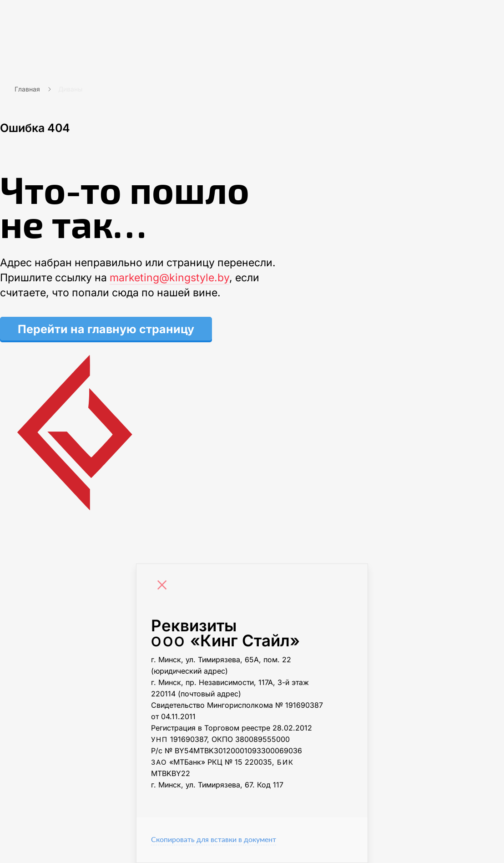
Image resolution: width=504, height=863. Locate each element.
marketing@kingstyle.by (169, 278)
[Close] (164, 586)
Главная (27, 89)
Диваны (70, 89)
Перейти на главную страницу (106, 329)
